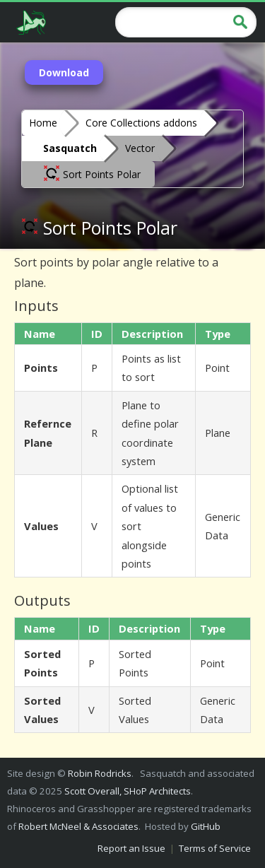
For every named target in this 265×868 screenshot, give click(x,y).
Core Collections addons (141, 123)
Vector (140, 148)
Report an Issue (131, 848)
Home (43, 123)
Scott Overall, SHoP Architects (128, 791)
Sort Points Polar (92, 173)
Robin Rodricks (100, 773)
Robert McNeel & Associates (78, 826)
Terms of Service (215, 848)
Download (64, 72)
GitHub (206, 826)
